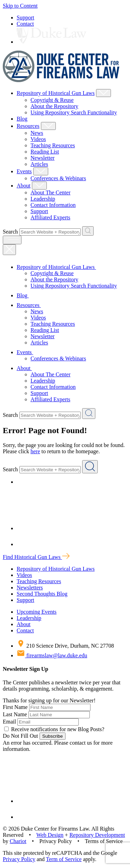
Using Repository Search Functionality (74, 112)
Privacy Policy (19, 859)
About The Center (50, 192)
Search (10, 232)
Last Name (15, 714)
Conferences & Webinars (58, 178)
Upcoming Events (37, 612)
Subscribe (53, 736)
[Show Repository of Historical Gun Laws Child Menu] (103, 93)
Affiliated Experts (50, 217)
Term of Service (64, 859)
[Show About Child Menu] (39, 186)
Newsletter (42, 158)
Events (24, 171)
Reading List (45, 152)
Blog (22, 119)
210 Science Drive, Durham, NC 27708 (65, 646)
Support (25, 17)
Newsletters (30, 588)
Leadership (43, 199)
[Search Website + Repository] (88, 231)
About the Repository (54, 106)
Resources (28, 126)
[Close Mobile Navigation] (9, 250)
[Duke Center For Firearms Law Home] (61, 80)
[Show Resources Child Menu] (48, 126)
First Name (15, 707)
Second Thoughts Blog (42, 594)
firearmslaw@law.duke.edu (52, 655)
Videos (38, 139)
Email (9, 722)
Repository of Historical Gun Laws (56, 93)
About (24, 186)
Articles (39, 164)
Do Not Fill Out (20, 736)
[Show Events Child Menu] (41, 171)
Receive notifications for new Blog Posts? (54, 729)
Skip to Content (20, 6)
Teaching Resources (53, 145)
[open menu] (12, 240)
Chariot (18, 841)
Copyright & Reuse (52, 100)
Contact (25, 24)
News (37, 133)
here (35, 451)
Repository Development (97, 835)
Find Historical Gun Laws (36, 557)
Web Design (50, 835)
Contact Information (53, 205)
